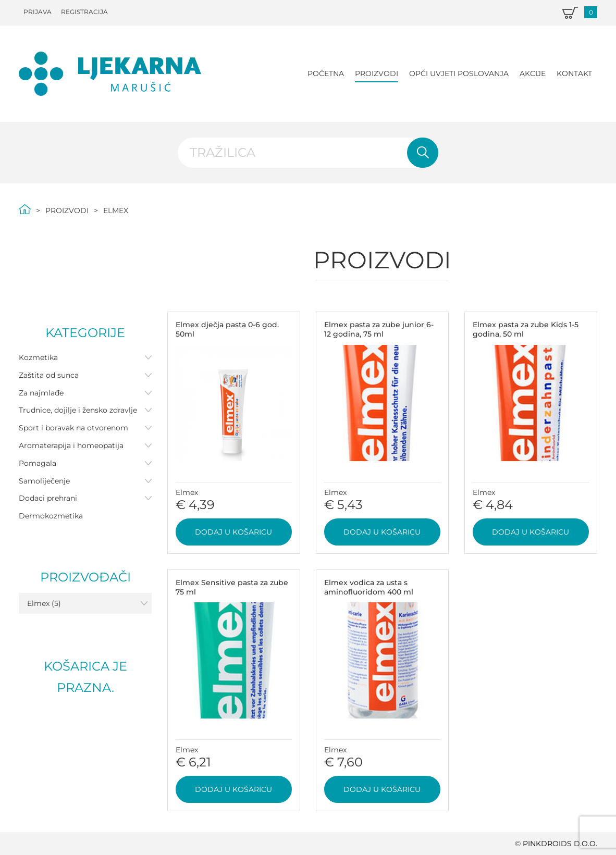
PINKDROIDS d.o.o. (560, 844)
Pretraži (423, 153)
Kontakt (574, 73)
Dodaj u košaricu (233, 532)
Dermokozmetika (51, 516)
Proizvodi (377, 73)
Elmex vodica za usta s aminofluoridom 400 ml (369, 587)
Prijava (38, 12)
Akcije (533, 73)
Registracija (84, 12)
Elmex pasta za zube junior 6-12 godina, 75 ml (379, 329)
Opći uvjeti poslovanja (459, 73)
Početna (326, 73)
